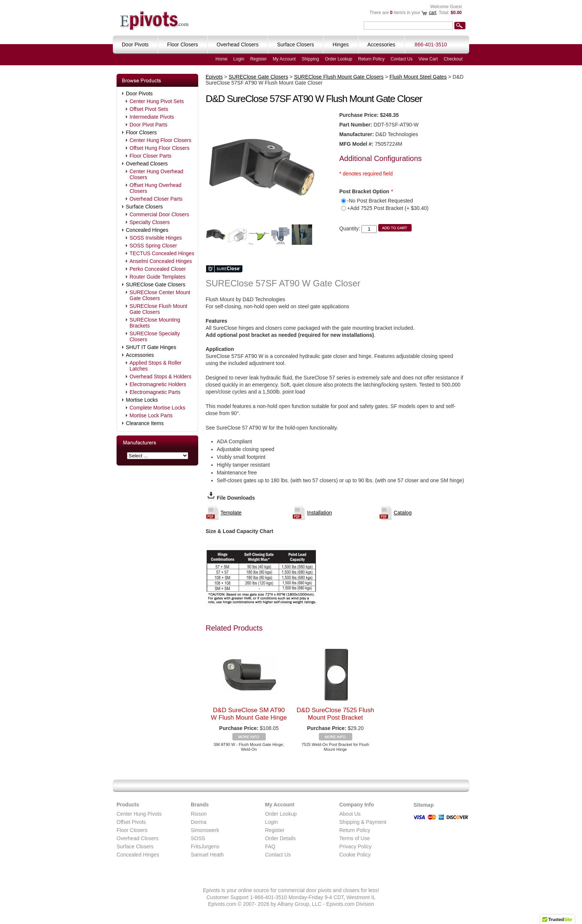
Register (259, 59)
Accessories (140, 355)
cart (432, 13)
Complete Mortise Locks (157, 408)
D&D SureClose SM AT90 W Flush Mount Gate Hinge (249, 714)
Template (231, 513)
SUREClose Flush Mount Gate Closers (158, 309)
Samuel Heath (207, 855)
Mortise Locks (142, 400)
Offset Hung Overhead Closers (156, 188)
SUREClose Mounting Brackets (155, 323)
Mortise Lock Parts (151, 415)
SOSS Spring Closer (153, 246)
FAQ (270, 846)
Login (239, 59)
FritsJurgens (205, 846)
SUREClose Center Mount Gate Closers (160, 295)
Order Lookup (338, 59)
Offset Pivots (131, 822)
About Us (350, 814)
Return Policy (371, 59)
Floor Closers (141, 132)
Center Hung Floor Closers (161, 140)
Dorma (199, 822)
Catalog (403, 513)
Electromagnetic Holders (158, 384)
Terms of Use (354, 838)
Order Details (280, 838)
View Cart (428, 59)
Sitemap (424, 805)
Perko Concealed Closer (158, 269)
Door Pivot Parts (148, 125)
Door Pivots (139, 93)
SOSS (198, 838)
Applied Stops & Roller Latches (156, 366)
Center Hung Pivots (139, 814)
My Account (284, 59)
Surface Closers (144, 207)
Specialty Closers (150, 222)
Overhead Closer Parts (156, 199)
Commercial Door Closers (159, 214)
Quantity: (350, 228)
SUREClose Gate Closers (156, 285)
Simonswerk (205, 830)
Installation (319, 513)
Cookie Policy (355, 855)
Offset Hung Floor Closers (160, 148)
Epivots (214, 77)
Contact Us (401, 59)
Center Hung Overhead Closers (156, 174)
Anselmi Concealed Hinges (161, 261)
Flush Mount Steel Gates (418, 77)
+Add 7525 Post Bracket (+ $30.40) (388, 208)
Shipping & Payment (363, 822)
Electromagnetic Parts (155, 392)
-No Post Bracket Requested (380, 201)
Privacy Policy (355, 846)
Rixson (199, 814)
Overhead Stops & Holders (161, 376)
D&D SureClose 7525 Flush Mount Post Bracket (335, 714)
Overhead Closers (147, 164)
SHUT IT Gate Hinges (151, 347)
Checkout (453, 59)
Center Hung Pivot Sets (157, 101)
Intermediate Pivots (152, 117)
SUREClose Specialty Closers (155, 336)
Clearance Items (145, 423)
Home (222, 59)
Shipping (310, 59)
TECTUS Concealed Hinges (162, 253)
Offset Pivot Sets (149, 109)
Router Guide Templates (158, 277)
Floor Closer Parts (151, 156)
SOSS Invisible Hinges (156, 238)
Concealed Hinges (147, 230)
